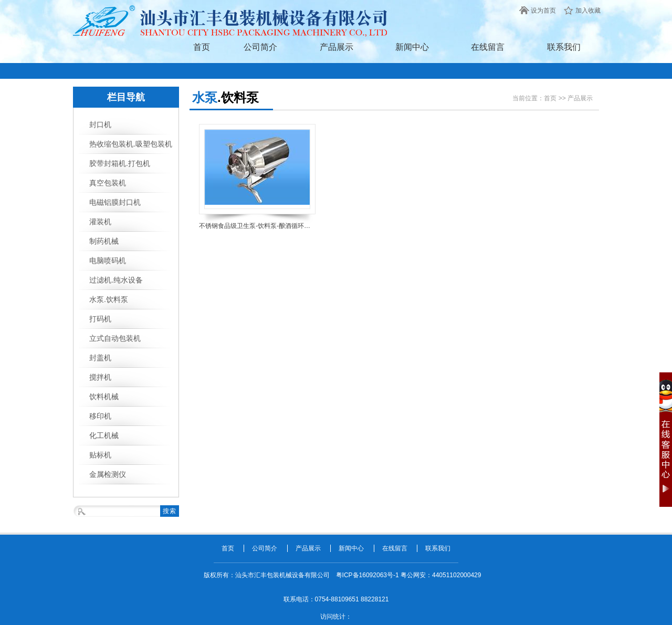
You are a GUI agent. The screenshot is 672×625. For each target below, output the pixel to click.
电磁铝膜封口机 (115, 202)
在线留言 (488, 47)
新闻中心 (412, 47)
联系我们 (564, 47)
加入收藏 (588, 11)
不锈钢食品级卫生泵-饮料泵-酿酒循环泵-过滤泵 (257, 226)
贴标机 (100, 455)
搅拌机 (100, 377)
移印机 (100, 416)
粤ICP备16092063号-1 (368, 575)
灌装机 (100, 222)
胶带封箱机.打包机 (120, 163)
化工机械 (104, 435)
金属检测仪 (108, 474)
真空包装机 (108, 183)
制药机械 (104, 241)
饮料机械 (104, 397)
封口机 (100, 124)
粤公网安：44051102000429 (441, 575)
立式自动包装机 (115, 338)
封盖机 (100, 358)
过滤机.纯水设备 (116, 280)
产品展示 (337, 47)
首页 (202, 47)
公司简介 (260, 47)
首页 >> (556, 98)
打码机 (100, 319)
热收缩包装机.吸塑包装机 (131, 144)
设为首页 (543, 11)
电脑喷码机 (108, 261)
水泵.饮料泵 (109, 299)
